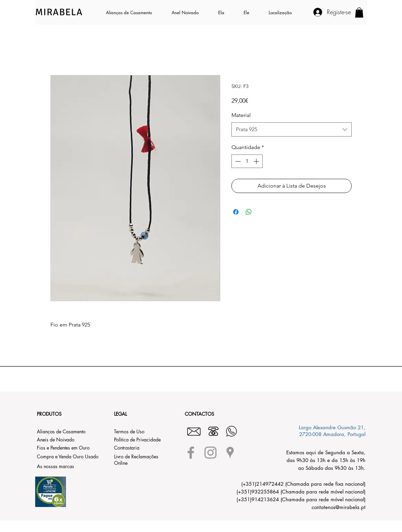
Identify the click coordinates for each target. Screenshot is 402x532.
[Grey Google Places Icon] (230, 453)
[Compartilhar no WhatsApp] (249, 212)
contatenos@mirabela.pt (339, 507)
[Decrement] (237, 161)
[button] (226, 13)
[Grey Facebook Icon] (191, 453)
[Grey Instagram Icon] (210, 453)
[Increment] (257, 161)
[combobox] (292, 130)
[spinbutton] (247, 161)
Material (241, 115)
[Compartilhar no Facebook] (236, 212)
